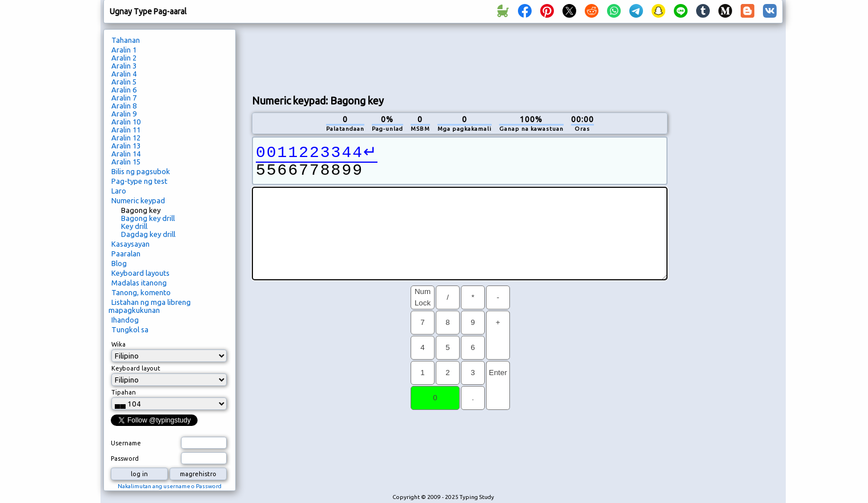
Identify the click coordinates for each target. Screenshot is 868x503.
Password (125, 458)
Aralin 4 (124, 74)
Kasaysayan (130, 244)
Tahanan (126, 40)
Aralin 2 (124, 58)
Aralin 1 (124, 50)
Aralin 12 (126, 138)
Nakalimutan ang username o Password (170, 486)
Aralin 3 (124, 66)
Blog (119, 263)
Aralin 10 (126, 122)
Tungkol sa (130, 329)
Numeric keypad (138, 200)
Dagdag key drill (148, 234)
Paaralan (126, 253)
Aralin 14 (126, 154)
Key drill (134, 226)
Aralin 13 (126, 146)
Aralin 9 (124, 114)
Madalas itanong (139, 283)
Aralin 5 (124, 82)
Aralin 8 (124, 106)
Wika (118, 344)
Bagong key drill (148, 218)
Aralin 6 (124, 90)
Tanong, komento (141, 292)
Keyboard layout (136, 368)
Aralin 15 (126, 162)
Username (126, 443)
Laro (119, 191)
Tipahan (124, 392)
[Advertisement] (460, 58)
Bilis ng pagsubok (141, 171)
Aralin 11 (126, 130)
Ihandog (125, 320)
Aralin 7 (124, 98)
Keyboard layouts (140, 273)
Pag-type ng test (139, 181)
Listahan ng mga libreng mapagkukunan (150, 306)
